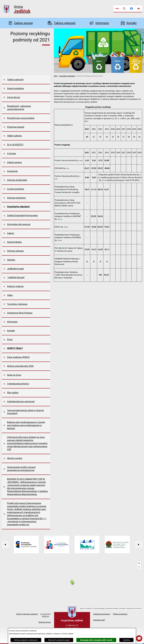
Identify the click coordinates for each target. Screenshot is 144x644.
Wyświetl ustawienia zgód (59, 640)
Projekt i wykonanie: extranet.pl (27, 614)
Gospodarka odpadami (67, 76)
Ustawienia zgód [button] (99, 620)
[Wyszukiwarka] (124, 9)
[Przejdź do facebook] (131, 9)
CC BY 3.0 (46, 616)
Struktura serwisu (45, 622)
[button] (139, 638)
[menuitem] (26, 80)
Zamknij (126, 640)
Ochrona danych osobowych (26, 640)
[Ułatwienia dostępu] (139, 9)
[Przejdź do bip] (117, 9)
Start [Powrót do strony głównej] (56, 76)
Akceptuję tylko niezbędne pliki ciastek (96, 640)
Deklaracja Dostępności (102, 614)
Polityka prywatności (120, 614)
